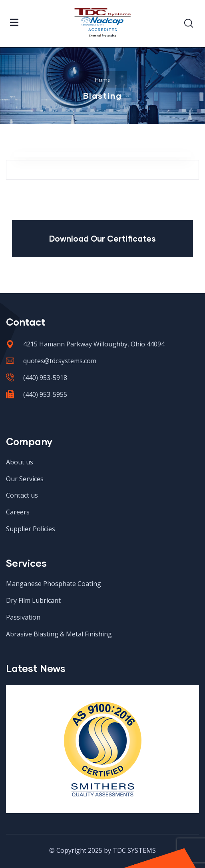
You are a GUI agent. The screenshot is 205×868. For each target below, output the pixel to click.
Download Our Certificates (102, 238)
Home (103, 80)
